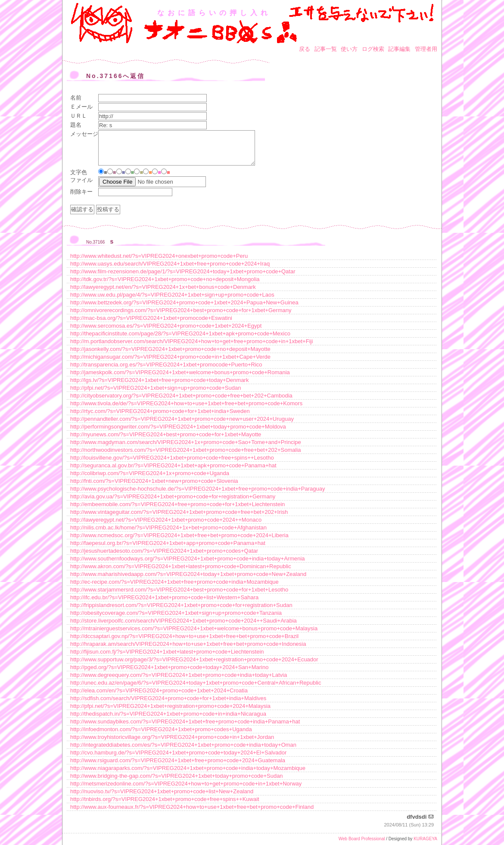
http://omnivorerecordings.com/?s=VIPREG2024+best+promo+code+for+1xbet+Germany (181, 310)
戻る (305, 49)
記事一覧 (326, 49)
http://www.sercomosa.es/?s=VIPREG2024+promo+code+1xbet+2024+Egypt (166, 326)
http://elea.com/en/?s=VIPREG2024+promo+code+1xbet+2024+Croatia (159, 690)
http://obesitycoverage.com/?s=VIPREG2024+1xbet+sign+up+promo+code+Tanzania (176, 613)
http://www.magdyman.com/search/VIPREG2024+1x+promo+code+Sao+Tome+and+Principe (186, 442)
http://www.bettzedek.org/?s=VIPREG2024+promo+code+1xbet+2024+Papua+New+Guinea (184, 302)
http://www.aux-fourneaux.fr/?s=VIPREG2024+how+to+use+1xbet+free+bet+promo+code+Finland (192, 807)
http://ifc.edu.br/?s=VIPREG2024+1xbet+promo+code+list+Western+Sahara (164, 597)
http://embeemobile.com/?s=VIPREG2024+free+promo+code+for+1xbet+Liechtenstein (177, 504)
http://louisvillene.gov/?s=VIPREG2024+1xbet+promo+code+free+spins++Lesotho (172, 458)
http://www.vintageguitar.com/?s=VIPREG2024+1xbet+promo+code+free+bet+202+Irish (179, 512)
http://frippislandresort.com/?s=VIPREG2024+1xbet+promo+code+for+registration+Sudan (181, 605)
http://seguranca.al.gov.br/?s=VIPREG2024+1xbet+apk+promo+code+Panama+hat (173, 465)
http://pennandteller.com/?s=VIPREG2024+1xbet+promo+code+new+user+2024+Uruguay (182, 419)
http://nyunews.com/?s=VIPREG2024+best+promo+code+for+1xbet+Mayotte (166, 434)
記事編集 (399, 49)
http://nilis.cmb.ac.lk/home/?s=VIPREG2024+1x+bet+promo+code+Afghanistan (168, 527)
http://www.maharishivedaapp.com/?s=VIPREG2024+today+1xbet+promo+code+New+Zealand (188, 574)
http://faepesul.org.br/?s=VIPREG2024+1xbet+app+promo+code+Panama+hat (168, 543)
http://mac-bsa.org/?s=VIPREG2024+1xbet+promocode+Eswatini (151, 318)
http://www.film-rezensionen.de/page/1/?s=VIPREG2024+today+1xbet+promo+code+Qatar (183, 271)
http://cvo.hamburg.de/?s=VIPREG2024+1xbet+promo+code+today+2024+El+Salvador (178, 753)
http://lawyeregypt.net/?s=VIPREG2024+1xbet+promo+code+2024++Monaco (166, 520)
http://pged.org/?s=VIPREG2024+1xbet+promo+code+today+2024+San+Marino (169, 667)
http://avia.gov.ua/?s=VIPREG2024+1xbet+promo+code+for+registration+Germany (173, 496)
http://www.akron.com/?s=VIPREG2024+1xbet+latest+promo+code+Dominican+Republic (181, 566)
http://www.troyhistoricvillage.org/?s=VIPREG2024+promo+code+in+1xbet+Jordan (172, 737)
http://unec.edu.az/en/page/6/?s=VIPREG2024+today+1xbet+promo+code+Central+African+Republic (196, 683)
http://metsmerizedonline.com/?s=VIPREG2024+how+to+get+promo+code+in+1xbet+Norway (186, 784)
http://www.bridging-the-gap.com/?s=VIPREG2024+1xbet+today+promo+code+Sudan (177, 776)
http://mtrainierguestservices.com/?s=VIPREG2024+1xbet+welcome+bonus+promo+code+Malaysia (194, 628)
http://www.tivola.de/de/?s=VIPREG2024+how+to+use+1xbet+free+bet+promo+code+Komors (186, 403)
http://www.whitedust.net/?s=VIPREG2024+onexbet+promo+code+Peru (159, 256)
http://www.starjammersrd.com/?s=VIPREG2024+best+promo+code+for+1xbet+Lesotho (179, 590)
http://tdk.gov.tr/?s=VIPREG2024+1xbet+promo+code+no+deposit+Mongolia (165, 279)
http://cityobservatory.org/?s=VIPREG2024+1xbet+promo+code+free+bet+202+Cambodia (181, 396)
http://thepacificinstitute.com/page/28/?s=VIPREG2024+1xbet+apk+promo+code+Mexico (180, 333)
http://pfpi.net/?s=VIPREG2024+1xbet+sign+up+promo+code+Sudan (156, 388)
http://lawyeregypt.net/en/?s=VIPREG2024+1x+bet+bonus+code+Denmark (163, 287)
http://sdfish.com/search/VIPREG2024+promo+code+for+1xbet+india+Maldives (168, 698)
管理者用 (426, 49)
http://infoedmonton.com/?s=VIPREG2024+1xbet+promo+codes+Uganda (161, 729)
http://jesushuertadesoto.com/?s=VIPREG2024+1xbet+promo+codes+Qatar (164, 551)
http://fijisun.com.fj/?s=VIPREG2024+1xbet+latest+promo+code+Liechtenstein (167, 652)
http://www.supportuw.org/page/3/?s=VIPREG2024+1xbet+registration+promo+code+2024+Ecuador (194, 659)
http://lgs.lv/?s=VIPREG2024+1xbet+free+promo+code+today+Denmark (159, 380)
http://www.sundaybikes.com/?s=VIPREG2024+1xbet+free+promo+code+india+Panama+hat (185, 721)
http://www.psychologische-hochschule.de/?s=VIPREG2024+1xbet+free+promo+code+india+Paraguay (198, 489)
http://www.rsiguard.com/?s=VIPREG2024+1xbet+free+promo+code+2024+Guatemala (178, 760)
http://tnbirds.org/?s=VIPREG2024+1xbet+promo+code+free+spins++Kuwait (165, 799)
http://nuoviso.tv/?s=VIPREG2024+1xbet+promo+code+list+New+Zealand (162, 791)
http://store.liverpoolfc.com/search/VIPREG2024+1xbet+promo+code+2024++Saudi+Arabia (184, 621)
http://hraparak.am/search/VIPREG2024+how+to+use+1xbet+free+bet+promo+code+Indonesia (188, 644)
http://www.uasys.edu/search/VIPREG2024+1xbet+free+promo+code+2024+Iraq (170, 264)
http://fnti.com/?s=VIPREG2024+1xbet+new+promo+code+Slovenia (154, 481)
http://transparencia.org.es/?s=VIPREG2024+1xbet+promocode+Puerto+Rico (166, 365)
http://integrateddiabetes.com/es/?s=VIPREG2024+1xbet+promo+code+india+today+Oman (183, 745)
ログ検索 (373, 49)
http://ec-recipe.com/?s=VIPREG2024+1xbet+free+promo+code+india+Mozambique (174, 582)
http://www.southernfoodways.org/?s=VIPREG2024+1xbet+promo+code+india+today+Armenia (188, 559)
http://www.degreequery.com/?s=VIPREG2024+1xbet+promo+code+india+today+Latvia (179, 675)
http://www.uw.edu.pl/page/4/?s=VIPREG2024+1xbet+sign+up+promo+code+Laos (172, 295)
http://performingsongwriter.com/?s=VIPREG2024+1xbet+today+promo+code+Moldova (178, 427)
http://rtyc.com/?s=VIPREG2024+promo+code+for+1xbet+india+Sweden (160, 411)
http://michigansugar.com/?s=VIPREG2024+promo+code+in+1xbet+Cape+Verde (170, 357)
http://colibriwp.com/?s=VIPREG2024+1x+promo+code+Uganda (150, 473)
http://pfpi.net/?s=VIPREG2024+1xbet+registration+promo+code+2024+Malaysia (170, 706)
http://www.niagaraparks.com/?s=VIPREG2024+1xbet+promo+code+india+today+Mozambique (188, 768)
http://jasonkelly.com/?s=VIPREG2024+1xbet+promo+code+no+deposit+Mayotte (170, 349)
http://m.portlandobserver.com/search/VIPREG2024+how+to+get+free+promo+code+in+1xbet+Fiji (191, 341)
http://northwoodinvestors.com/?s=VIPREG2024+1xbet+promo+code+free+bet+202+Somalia (186, 450)
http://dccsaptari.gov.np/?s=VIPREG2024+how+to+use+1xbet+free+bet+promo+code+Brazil (184, 636)
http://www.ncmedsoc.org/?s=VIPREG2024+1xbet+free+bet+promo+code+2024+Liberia (179, 535)
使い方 (349, 49)
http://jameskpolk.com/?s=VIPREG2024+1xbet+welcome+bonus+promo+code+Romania (180, 372)
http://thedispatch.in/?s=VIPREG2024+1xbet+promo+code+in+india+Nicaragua (168, 714)
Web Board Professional (362, 839)
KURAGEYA (425, 839)
